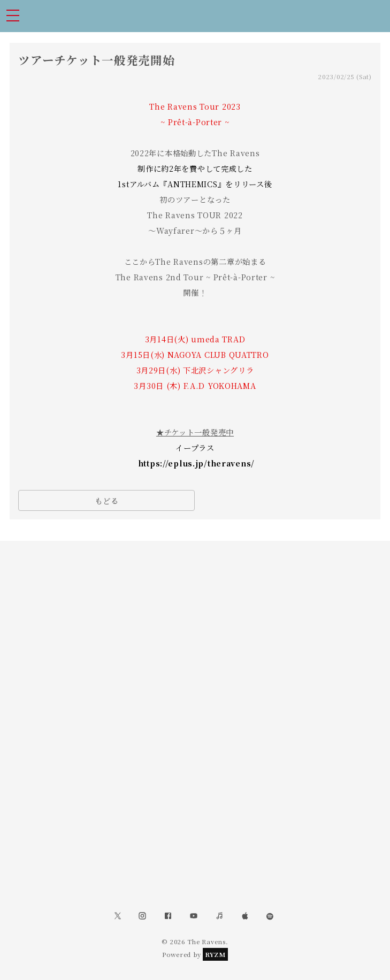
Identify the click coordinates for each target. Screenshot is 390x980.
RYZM (215, 954)
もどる (106, 500)
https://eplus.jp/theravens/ (196, 463)
